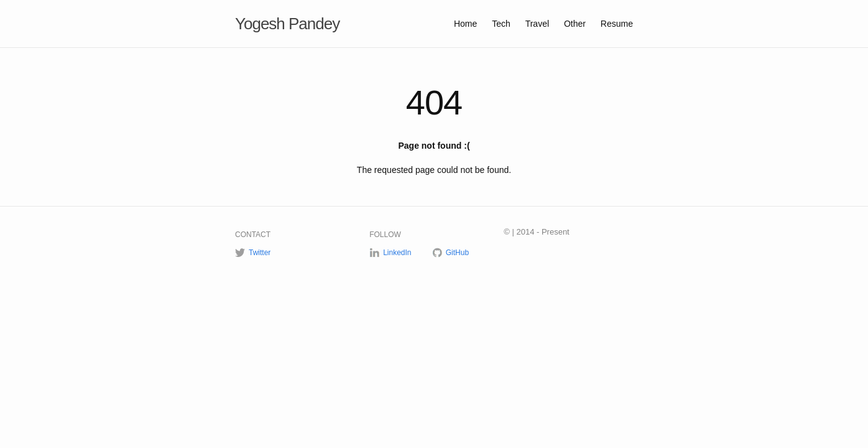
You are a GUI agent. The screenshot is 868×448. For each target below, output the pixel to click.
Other (576, 24)
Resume (617, 24)
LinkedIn (397, 253)
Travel (538, 24)
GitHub (457, 253)
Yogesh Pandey (287, 24)
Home (467, 24)
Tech (502, 24)
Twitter (260, 253)
